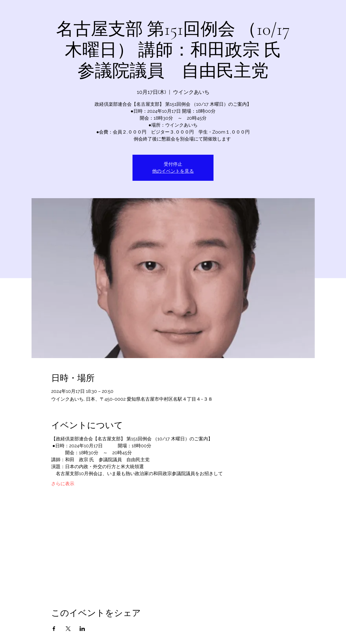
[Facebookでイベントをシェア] (54, 629)
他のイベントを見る (173, 171)
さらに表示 (63, 484)
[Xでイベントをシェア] (68, 629)
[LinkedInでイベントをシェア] (82, 629)
